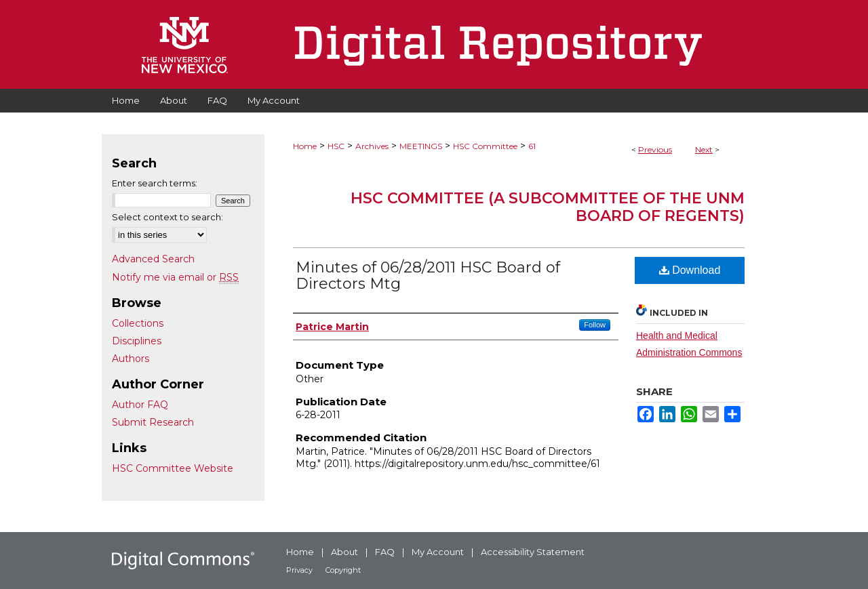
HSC (336, 146)
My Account (438, 552)
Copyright (343, 570)
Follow (595, 325)
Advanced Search (153, 259)
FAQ (385, 552)
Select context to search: (167, 217)
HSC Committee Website (173, 468)
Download (690, 270)
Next (704, 149)
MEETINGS (421, 146)
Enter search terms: (155, 183)
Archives (372, 146)
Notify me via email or (175, 277)
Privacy (299, 570)
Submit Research (153, 422)
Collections (138, 323)
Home (305, 146)
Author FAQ (140, 405)
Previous (655, 149)
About (344, 552)
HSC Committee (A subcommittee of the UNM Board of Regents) (548, 207)
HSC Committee (485, 146)
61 (532, 146)
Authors (131, 359)
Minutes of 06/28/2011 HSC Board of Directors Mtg (428, 276)
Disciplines (137, 341)
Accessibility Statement (533, 552)
